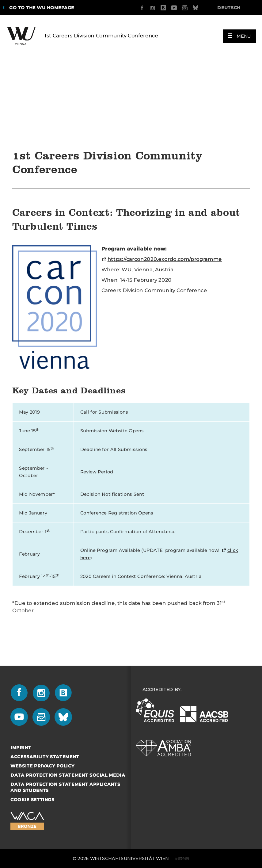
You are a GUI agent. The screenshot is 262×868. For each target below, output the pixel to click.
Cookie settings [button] (32, 800)
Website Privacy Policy (42, 766)
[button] (239, 34)
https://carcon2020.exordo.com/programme (165, 259)
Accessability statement (45, 757)
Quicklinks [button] (237, 8)
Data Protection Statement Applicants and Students (65, 787)
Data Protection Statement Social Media (68, 775)
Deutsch (194, 8)
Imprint (21, 748)
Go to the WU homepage (42, 8)
